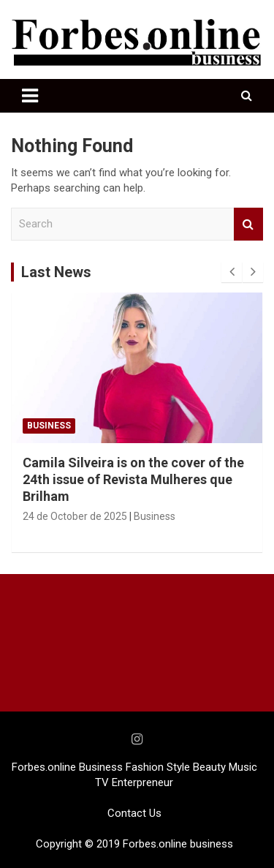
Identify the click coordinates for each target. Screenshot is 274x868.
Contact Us (134, 813)
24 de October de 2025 (75, 516)
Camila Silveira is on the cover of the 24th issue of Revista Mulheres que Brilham (133, 480)
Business (49, 426)
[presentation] (232, 272)
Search (248, 224)
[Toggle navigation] (30, 96)
